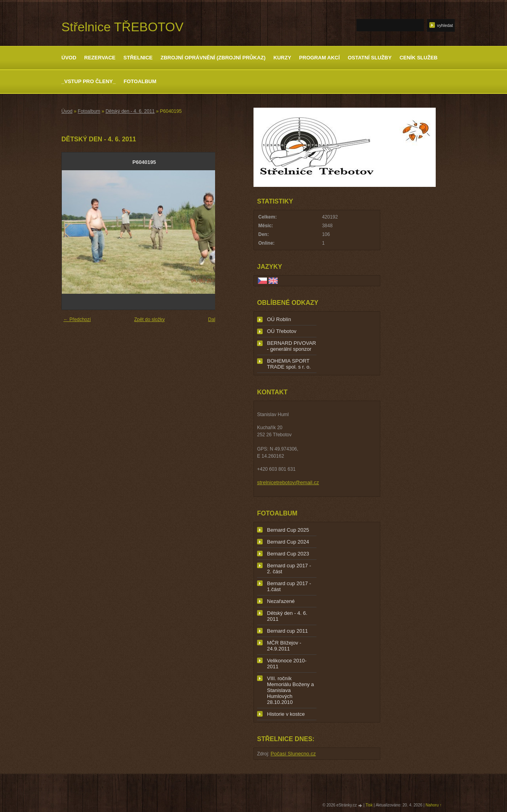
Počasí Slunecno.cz (293, 754)
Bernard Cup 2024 (288, 542)
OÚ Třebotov (282, 331)
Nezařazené (281, 601)
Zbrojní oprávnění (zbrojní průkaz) (213, 58)
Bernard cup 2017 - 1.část (289, 586)
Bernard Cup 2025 (288, 530)
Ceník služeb (419, 58)
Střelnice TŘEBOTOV (122, 27)
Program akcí (319, 58)
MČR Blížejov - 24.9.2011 (284, 646)
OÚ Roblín (279, 319)
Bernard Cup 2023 (288, 554)
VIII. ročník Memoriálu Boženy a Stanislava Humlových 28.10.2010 (291, 690)
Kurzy (282, 58)
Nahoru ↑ (434, 805)
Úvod (69, 58)
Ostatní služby (370, 58)
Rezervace (100, 58)
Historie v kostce (286, 714)
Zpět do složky (150, 319)
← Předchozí (77, 319)
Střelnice (138, 58)
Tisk (369, 805)
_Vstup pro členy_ (89, 81)
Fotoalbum (140, 81)
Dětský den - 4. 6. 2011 (130, 111)
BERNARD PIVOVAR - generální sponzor (292, 346)
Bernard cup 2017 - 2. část (289, 569)
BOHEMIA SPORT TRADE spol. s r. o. (289, 364)
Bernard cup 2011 (287, 631)
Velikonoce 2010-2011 (287, 664)
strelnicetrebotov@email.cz (288, 482)
